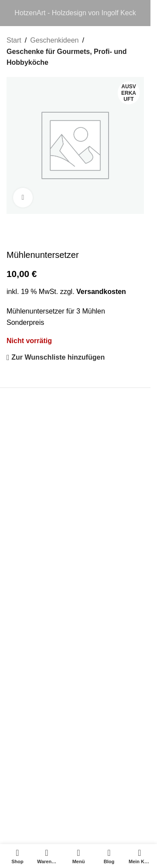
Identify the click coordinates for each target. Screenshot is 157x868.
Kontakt (18, 574)
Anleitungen (25, 656)
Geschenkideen (54, 40)
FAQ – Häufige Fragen (41, 619)
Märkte (17, 693)
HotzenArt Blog (30, 675)
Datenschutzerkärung (40, 519)
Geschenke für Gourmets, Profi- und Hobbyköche (67, 57)
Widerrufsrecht (29, 537)
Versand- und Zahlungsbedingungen (63, 556)
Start (14, 40)
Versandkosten (101, 291)
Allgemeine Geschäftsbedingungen (61, 500)
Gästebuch (23, 711)
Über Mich (22, 638)
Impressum (24, 482)
